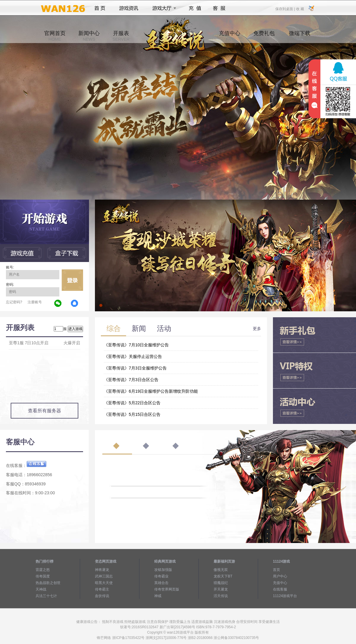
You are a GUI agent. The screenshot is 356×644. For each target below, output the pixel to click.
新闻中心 (89, 36)
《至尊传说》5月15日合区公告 (132, 414)
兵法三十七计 (46, 596)
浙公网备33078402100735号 (236, 638)
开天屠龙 (221, 589)
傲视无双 (221, 570)
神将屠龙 (102, 570)
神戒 (158, 596)
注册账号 (35, 302)
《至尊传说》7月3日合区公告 (131, 380)
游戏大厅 (163, 8)
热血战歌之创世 (48, 583)
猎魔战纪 (221, 583)
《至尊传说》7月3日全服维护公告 (135, 368)
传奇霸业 (161, 576)
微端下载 (300, 36)
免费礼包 (264, 36)
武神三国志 (104, 576)
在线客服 (280, 589)
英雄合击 (161, 583)
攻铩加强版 (163, 570)
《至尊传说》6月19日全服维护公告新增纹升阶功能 (151, 391)
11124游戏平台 (285, 596)
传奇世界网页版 (167, 589)
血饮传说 (102, 596)
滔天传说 (221, 596)
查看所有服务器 (44, 411)
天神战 (41, 589)
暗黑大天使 (104, 583)
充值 (195, 8)
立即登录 (72, 280)
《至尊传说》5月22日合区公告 (132, 403)
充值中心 (230, 36)
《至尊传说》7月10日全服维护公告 (136, 345)
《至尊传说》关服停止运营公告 (133, 356)
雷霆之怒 (43, 570)
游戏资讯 (129, 8)
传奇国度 (43, 576)
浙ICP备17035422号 (128, 638)
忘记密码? (14, 302)
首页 (100, 8)
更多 (257, 329)
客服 (219, 8)
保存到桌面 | (285, 9)
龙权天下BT (223, 576)
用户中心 (280, 576)
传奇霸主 (102, 589)
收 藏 (300, 9)
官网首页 (55, 36)
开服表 (121, 36)
